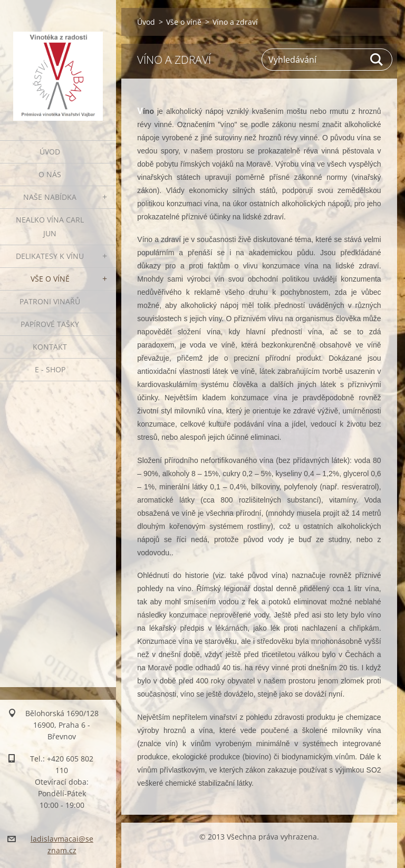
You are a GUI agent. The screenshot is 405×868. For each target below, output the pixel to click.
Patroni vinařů (50, 301)
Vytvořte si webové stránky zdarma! (251, 855)
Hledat (377, 60)
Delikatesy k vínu (50, 256)
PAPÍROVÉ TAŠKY (50, 324)
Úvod (50, 152)
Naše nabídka (50, 197)
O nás (50, 174)
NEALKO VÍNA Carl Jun (50, 226)
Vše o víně (50, 279)
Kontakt (50, 347)
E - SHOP (50, 369)
